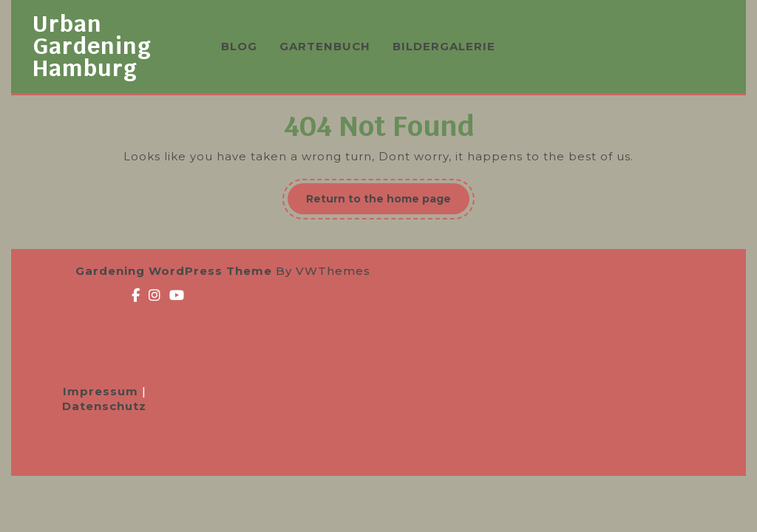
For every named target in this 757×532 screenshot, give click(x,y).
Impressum (102, 391)
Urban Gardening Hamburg (92, 46)
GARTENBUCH (325, 46)
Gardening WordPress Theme (174, 271)
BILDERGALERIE (444, 46)
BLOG (239, 46)
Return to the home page (388, 202)
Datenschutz (104, 406)
